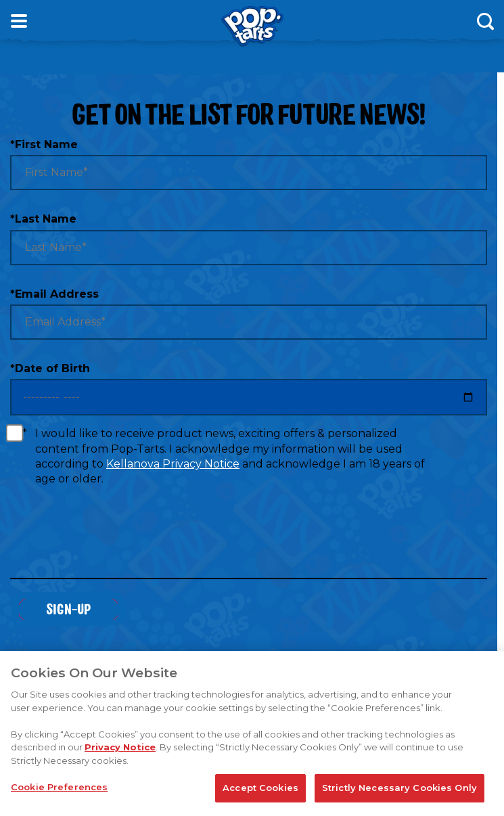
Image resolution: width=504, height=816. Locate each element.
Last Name (43, 219)
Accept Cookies (260, 788)
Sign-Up (68, 609)
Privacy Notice (120, 748)
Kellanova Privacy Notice (173, 464)
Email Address (54, 294)
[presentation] (113, 541)
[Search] (485, 21)
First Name (44, 144)
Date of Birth (50, 368)
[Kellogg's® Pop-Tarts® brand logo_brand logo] (252, 26)
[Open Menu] (19, 21)
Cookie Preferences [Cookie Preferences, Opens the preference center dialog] (59, 788)
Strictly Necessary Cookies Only (399, 788)
